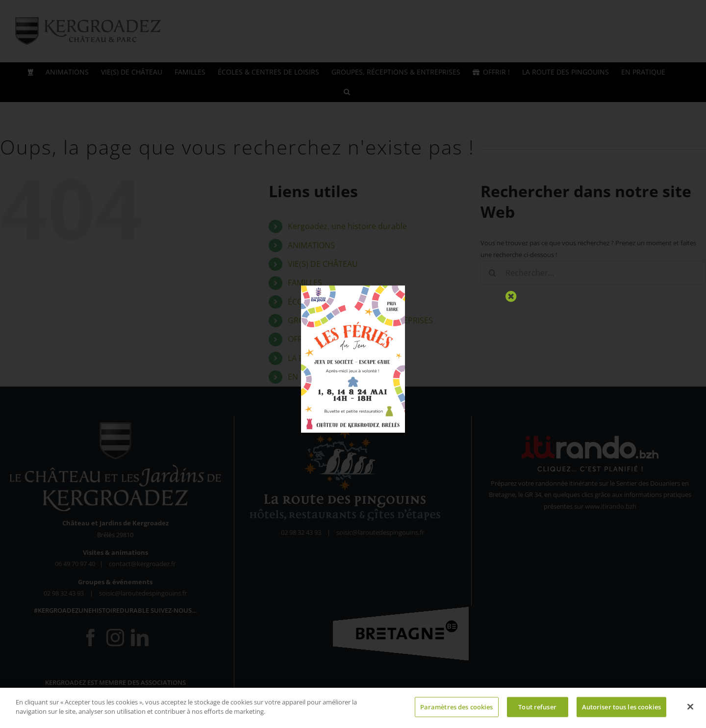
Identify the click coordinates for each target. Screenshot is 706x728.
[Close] (511, 297)
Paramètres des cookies (457, 710)
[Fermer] (690, 710)
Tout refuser (537, 710)
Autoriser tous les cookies (621, 710)
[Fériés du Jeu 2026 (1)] (353, 288)
